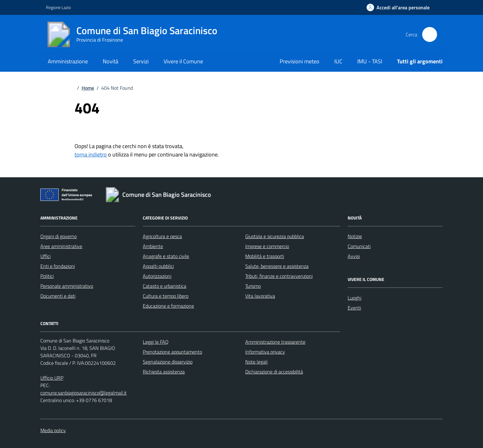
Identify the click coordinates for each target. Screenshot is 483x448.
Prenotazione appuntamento (172, 352)
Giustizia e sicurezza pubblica (275, 236)
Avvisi (354, 256)
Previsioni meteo (300, 61)
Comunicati (359, 246)
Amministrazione (68, 61)
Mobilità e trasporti (265, 256)
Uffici (45, 256)
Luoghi (354, 298)
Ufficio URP (52, 378)
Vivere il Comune (183, 61)
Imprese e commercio (267, 246)
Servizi (141, 61)
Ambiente (153, 246)
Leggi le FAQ (156, 342)
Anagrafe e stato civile (166, 256)
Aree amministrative (61, 246)
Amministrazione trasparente (275, 342)
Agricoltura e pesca (162, 236)
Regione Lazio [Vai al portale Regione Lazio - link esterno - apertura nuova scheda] (58, 7)
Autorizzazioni (157, 276)
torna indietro (91, 154)
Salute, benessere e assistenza (277, 266)
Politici (47, 276)
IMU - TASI (370, 61)
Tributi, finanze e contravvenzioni (279, 276)
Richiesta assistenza (164, 372)
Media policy (53, 430)
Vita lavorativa (260, 296)
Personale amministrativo (67, 286)
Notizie (355, 236)
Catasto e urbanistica (165, 286)
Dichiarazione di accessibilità (274, 372)
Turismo (253, 286)
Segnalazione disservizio (168, 362)
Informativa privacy (265, 352)
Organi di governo (59, 236)
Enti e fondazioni (58, 266)
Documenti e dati (58, 296)
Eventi (354, 308)
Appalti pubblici (158, 266)
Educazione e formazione (168, 306)
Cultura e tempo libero (166, 296)
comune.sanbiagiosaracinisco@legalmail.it (84, 393)
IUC (338, 61)
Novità (111, 61)
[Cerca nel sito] (430, 34)
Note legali (256, 362)
